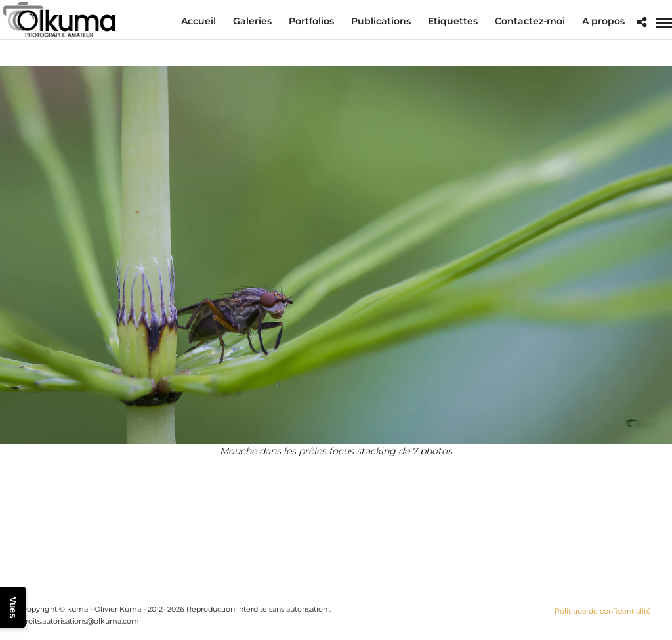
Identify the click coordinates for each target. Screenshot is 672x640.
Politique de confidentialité (603, 611)
